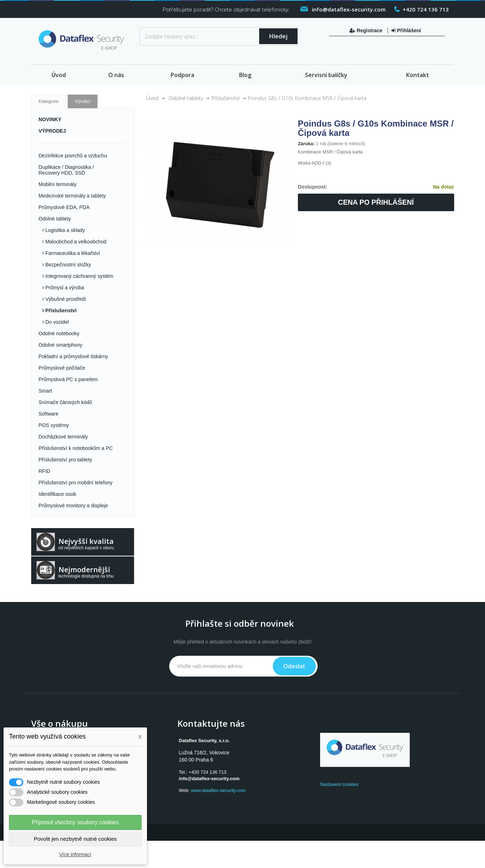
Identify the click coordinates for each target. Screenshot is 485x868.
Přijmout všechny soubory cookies (75, 822)
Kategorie (49, 101)
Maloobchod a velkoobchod (75, 242)
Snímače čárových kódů (65, 402)
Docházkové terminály (63, 437)
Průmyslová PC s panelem (68, 379)
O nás (116, 75)
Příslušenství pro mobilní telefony (76, 483)
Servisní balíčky (326, 75)
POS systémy (54, 425)
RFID (45, 471)
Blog (245, 75)
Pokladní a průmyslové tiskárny (73, 356)
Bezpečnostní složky (68, 265)
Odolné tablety (55, 219)
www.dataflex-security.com (218, 790)
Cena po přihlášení (376, 202)
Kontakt (418, 75)
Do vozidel (56, 322)
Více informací (75, 854)
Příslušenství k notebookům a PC (76, 448)
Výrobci (83, 101)
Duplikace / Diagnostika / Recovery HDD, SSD (66, 170)
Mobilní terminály (58, 184)
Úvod (59, 75)
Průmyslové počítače (62, 368)
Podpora (182, 75)
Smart (45, 391)
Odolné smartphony (61, 345)
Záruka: (306, 144)
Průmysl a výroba (64, 288)
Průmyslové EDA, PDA (64, 207)
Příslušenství (60, 310)
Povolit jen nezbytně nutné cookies (75, 839)
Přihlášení (406, 30)
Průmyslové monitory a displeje (73, 506)
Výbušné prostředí (65, 299)
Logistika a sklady (65, 230)
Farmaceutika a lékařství (72, 253)
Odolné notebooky (59, 333)
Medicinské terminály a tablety (72, 196)
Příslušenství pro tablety (65, 460)
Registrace (367, 30)
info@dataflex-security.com (209, 779)
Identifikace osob (58, 494)
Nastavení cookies (339, 784)
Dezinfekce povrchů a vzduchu (73, 156)
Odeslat (294, 666)
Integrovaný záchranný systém (79, 276)
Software (49, 414)
